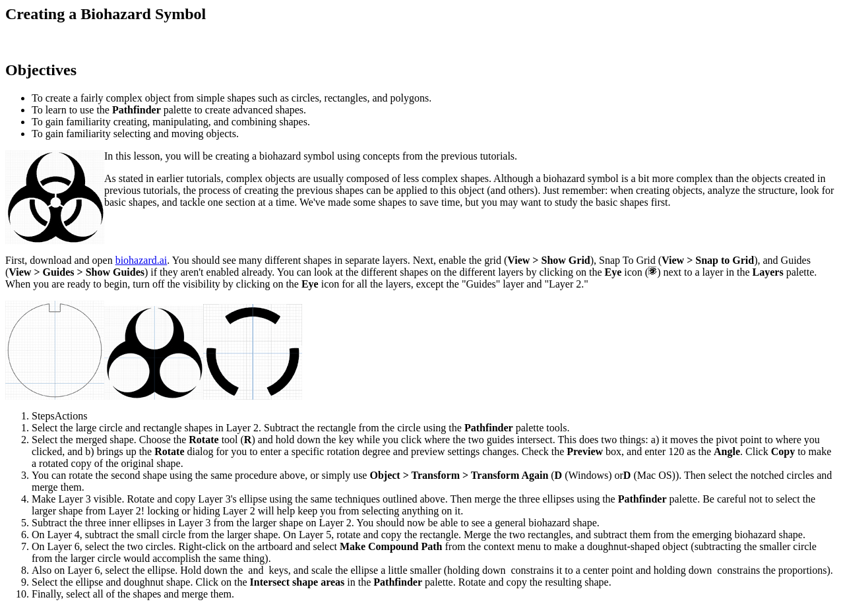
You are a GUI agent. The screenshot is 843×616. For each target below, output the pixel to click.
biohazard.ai (141, 260)
